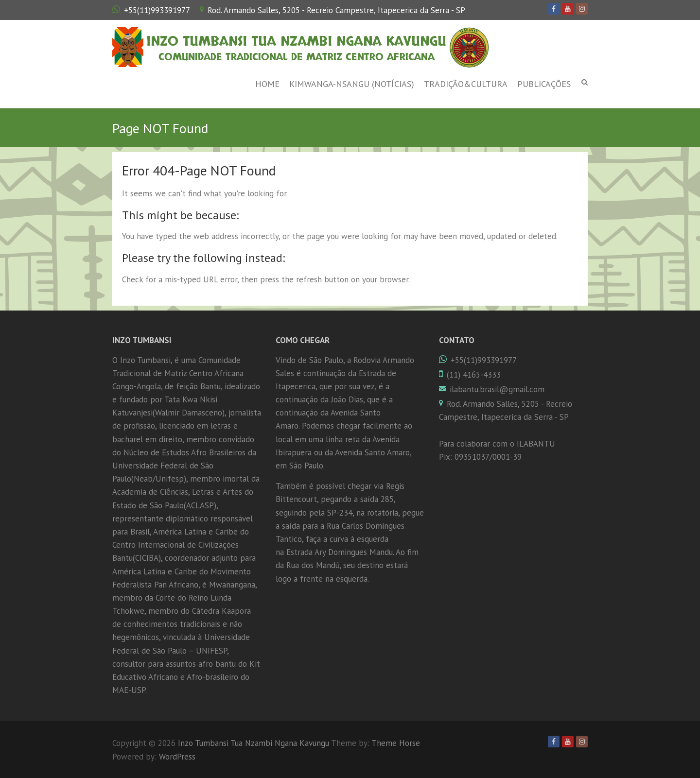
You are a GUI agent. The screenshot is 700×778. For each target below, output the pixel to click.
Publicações (544, 84)
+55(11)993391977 (157, 10)
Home (267, 84)
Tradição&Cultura (466, 84)
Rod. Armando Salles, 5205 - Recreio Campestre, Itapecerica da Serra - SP (336, 10)
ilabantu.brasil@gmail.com (497, 389)
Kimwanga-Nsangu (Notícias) (352, 84)
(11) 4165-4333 (474, 375)
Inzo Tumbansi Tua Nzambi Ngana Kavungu (296, 41)
